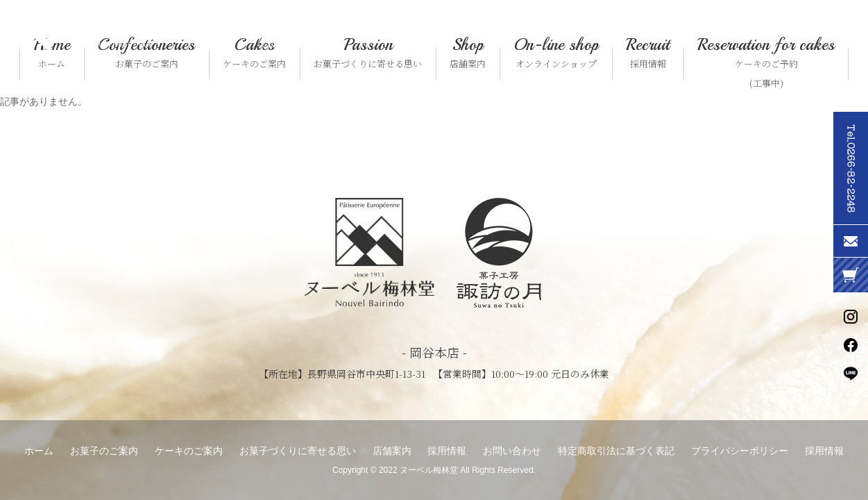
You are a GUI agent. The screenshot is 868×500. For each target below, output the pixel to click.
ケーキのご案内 (254, 52)
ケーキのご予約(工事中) (766, 62)
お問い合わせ (512, 451)
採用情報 (648, 52)
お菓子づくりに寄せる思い (368, 52)
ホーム (52, 52)
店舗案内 (468, 52)
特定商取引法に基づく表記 (616, 451)
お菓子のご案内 (146, 52)
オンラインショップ (556, 52)
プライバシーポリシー (740, 451)
